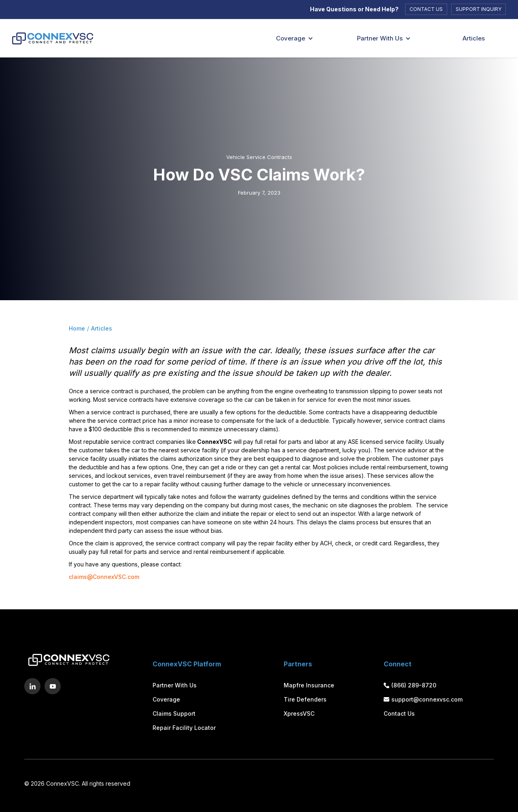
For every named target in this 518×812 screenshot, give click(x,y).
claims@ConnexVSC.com (104, 577)
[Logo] (49, 38)
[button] (292, 38)
